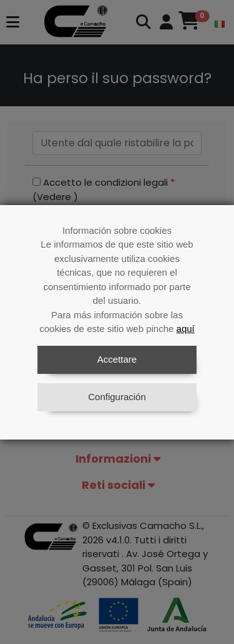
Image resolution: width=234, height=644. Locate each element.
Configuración (117, 397)
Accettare (117, 359)
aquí (186, 329)
